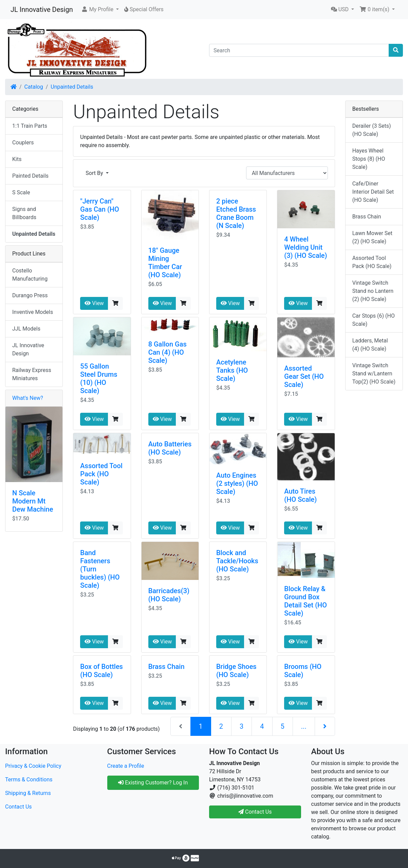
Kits (17, 159)
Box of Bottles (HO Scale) (101, 671)
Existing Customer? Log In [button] (153, 783)
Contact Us (18, 807)
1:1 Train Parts (30, 126)
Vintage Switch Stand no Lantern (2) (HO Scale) (373, 291)
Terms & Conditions (29, 780)
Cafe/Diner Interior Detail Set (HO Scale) (373, 192)
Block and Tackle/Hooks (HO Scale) (237, 561)
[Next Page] (325, 726)
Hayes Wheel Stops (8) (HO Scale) (369, 159)
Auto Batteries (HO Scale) (170, 448)
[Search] (299, 50)
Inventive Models (33, 312)
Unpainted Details (72, 87)
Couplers (23, 143)
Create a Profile (126, 766)
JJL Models (26, 329)
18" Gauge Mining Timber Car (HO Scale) (165, 263)
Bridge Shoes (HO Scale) (236, 671)
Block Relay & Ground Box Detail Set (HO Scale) (305, 601)
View (94, 303)
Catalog (34, 87)
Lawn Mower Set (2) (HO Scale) (372, 237)
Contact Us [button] (255, 812)
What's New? (28, 398)
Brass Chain (166, 667)
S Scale (21, 192)
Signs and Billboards (24, 213)
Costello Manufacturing (30, 275)
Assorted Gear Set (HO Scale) (304, 376)
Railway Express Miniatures (32, 374)
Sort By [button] (95, 173)
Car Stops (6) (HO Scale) (374, 320)
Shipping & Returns (28, 793)
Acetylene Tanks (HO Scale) (232, 370)
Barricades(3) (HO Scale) (169, 595)
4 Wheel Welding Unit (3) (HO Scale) (305, 247)
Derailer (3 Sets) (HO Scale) (372, 130)
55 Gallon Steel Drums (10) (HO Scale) (99, 378)
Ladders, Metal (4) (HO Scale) (370, 345)
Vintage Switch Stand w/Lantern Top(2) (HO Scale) (374, 374)
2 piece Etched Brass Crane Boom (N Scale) (236, 213)
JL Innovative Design (42, 10)
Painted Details (30, 176)
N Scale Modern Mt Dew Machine (33, 501)
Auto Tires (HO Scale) (300, 495)
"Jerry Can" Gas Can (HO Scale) (100, 209)
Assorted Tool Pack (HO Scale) (101, 474)
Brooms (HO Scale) (303, 671)
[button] (100, 10)
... (304, 726)
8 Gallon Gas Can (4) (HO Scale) (168, 352)
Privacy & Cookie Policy (33, 766)
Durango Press (30, 295)
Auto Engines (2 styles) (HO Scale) (237, 483)
